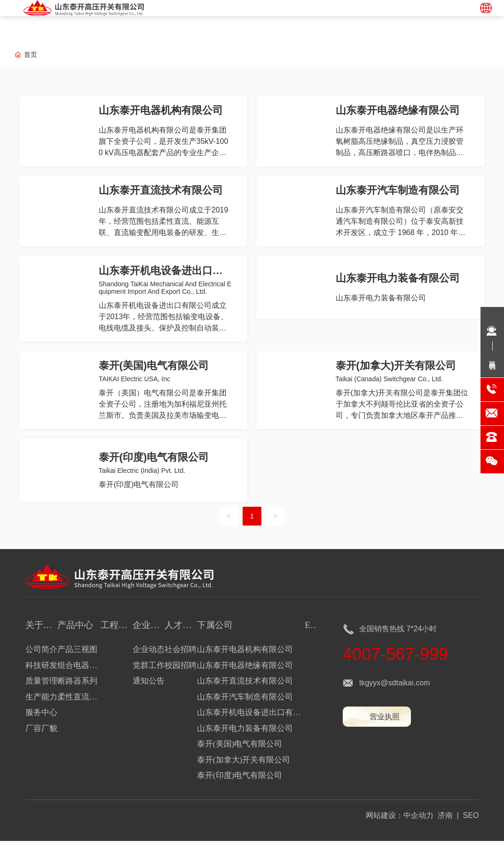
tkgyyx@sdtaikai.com (395, 698)
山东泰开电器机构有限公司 (161, 112)
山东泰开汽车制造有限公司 (398, 195)
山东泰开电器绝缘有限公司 (398, 112)
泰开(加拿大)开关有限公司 (397, 376)
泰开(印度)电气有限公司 (154, 471)
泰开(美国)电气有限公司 (154, 376)
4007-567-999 (395, 669)
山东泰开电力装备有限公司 (398, 286)
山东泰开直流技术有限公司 (161, 195)
